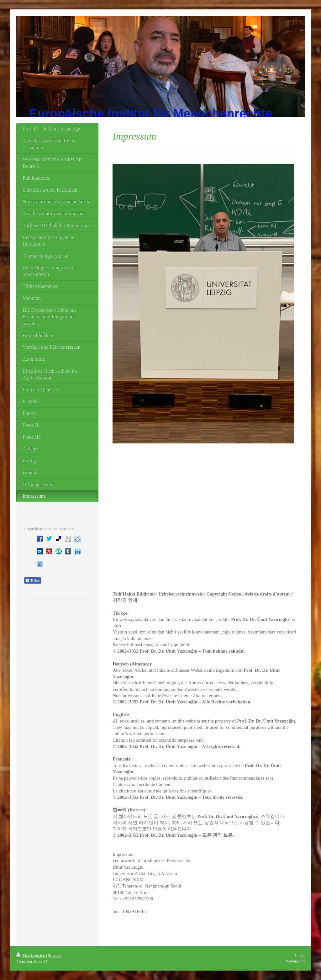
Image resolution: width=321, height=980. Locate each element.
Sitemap (55, 955)
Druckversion (31, 955)
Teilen (33, 581)
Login (300, 955)
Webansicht (295, 961)
